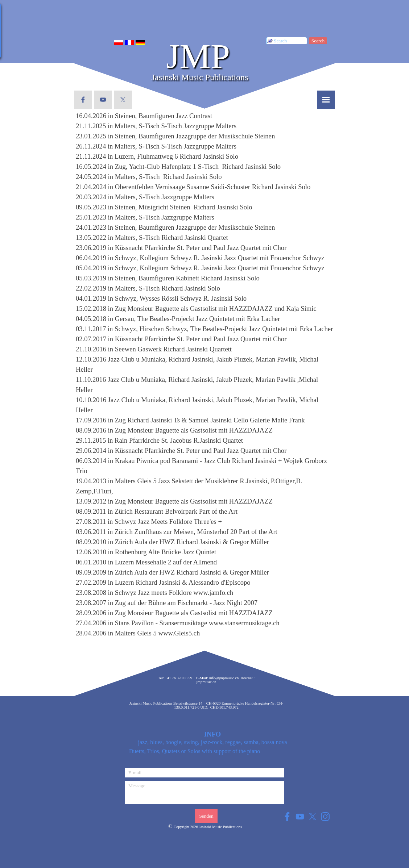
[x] (123, 100)
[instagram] (325, 816)
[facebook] (83, 100)
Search (318, 41)
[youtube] (103, 100)
